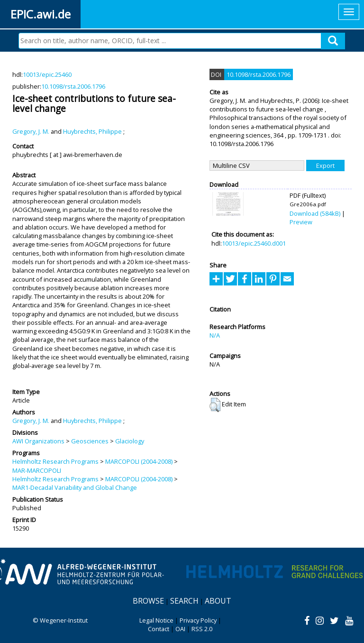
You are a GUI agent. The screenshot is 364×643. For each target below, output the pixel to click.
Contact (159, 629)
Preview (301, 222)
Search (184, 601)
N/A (215, 335)
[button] (215, 405)
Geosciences (90, 441)
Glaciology (130, 441)
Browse (148, 601)
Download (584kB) (315, 213)
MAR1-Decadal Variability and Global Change (75, 487)
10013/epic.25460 (47, 74)
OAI (180, 629)
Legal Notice (156, 620)
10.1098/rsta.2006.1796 (73, 86)
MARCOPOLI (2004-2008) (139, 461)
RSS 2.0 (202, 629)
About (218, 601)
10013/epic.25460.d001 (254, 243)
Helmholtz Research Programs (55, 461)
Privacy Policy (198, 620)
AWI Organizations (38, 441)
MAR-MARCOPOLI (37, 470)
